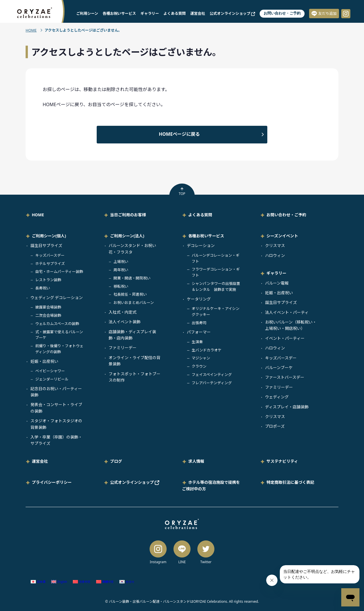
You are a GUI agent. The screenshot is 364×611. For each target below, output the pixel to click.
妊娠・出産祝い (44, 361)
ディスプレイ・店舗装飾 (287, 407)
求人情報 (196, 461)
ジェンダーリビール (52, 379)
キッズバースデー (50, 255)
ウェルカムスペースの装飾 (57, 324)
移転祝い (121, 286)
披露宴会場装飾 (48, 307)
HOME (31, 30)
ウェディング (277, 397)
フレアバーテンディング (212, 383)
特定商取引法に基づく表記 (290, 482)
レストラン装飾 (48, 280)
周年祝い (121, 270)
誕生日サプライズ (46, 245)
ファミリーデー (123, 348)
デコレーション (201, 245)
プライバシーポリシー (52, 482)
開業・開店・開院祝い (132, 278)
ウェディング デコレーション (57, 298)
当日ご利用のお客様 (128, 215)
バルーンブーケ (279, 368)
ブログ (116, 461)
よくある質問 (175, 13)
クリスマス (275, 245)
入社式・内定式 (123, 312)
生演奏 (197, 342)
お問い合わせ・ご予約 (282, 13)
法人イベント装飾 (125, 322)
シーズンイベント (282, 236)
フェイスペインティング (212, 375)
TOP (182, 192)
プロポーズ (275, 426)
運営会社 (198, 13)
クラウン (199, 366)
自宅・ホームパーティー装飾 (59, 271)
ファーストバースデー (285, 377)
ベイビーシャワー (50, 371)
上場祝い (121, 262)
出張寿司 (199, 323)
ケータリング (199, 299)
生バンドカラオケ (207, 350)
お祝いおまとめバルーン (134, 303)
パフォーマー (199, 332)
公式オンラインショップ (232, 13)
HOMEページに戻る (180, 134)
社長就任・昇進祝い (130, 294)
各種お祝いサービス (119, 13)
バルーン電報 (277, 283)
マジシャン (201, 358)
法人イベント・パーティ (287, 312)
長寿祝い (43, 288)
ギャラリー (150, 13)
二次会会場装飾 (48, 315)
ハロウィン (275, 255)
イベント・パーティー (285, 338)
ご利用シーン (87, 13)
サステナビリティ (282, 461)
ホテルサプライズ (50, 264)
